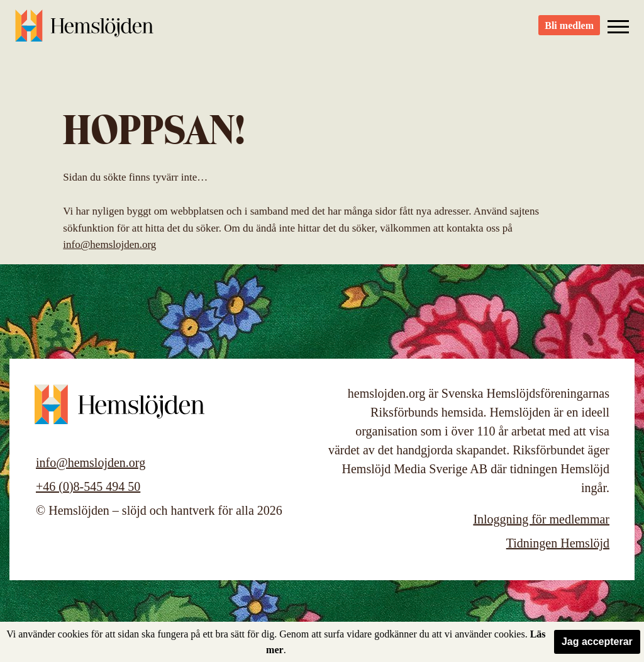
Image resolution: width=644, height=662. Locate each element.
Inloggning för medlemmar (541, 519)
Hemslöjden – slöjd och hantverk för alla (84, 31)
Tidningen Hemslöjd (558, 543)
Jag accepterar (597, 642)
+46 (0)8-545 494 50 (88, 486)
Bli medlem (569, 32)
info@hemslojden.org (109, 244)
